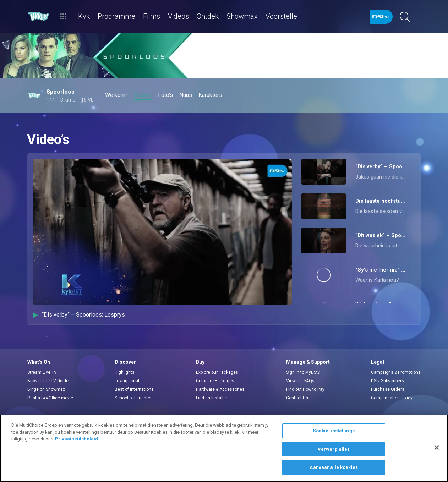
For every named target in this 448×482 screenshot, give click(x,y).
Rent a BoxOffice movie (50, 398)
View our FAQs (300, 381)
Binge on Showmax (46, 389)
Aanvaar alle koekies (334, 467)
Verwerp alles (334, 449)
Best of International (135, 389)
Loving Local (127, 381)
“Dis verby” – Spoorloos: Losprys (79, 315)
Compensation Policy (392, 398)
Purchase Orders (388, 389)
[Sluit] (437, 448)
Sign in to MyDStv (303, 372)
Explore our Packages (217, 372)
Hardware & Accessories (220, 389)
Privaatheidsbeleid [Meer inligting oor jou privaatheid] (77, 439)
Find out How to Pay (305, 389)
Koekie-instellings (334, 431)
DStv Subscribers (387, 381)
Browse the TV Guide (48, 381)
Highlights (125, 372)
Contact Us (297, 398)
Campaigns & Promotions (396, 372)
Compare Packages (215, 381)
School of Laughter (133, 398)
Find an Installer (212, 398)
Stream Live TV (42, 372)
